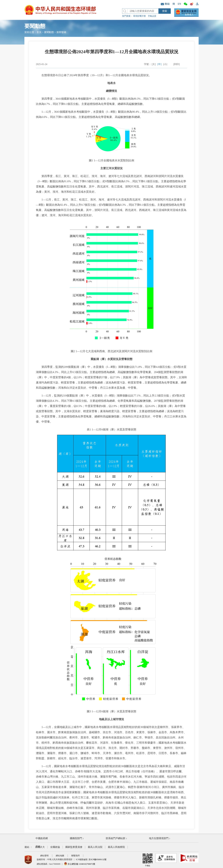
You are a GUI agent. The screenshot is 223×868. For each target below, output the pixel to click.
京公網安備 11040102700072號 (80, 864)
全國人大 (40, 847)
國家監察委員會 (74, 847)
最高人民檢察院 (116, 847)
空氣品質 (152, 16)
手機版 (148, 860)
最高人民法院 (95, 847)
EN (179, 4)
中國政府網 (42, 838)
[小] (165, 64)
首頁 (39, 32)
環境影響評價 (139, 16)
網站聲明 (44, 856)
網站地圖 (60, 856)
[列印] (177, 64)
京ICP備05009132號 (97, 859)
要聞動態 (49, 32)
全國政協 (55, 847)
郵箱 (165, 4)
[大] (154, 64)
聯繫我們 (75, 856)
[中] (159, 64)
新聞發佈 (61, 32)
